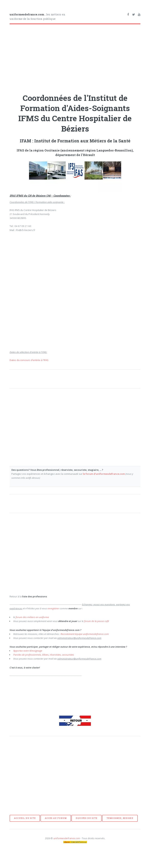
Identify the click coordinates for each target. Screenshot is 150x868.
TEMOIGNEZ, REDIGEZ (120, 818)
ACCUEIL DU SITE (25, 818)
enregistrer (53, 608)
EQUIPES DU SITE (87, 818)
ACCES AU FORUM (56, 818)
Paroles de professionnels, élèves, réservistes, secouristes (44, 655)
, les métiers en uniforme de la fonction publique (37, 17)
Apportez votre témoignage (28, 651)
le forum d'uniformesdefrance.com (104, 474)
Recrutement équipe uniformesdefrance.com (85, 634)
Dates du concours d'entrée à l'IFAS (29, 360)
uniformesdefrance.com (67, 838)
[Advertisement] (50, 58)
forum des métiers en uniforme (32, 617)
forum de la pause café (97, 621)
